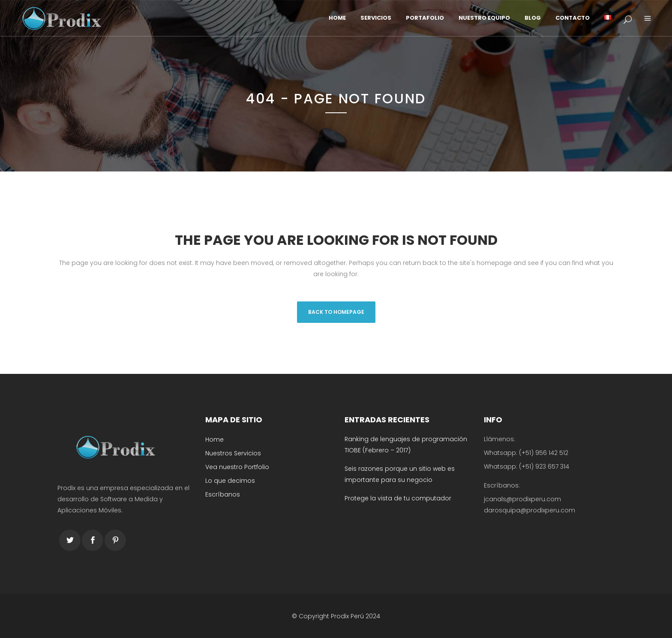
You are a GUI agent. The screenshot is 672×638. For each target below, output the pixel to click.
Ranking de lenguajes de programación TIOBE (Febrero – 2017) (406, 445)
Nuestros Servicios (233, 453)
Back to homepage (336, 312)
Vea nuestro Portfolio (237, 467)
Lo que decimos (230, 481)
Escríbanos (223, 494)
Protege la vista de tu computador (398, 498)
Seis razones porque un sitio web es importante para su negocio (400, 474)
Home (214, 439)
